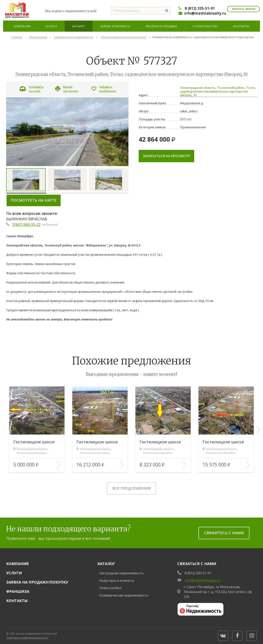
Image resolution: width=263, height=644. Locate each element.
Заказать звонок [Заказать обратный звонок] (243, 9)
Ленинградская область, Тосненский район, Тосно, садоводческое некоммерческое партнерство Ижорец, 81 (218, 91)
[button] (258, 429)
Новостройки (110, 588)
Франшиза (18, 591)
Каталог (106, 564)
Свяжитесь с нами (224, 533)
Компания (17, 564)
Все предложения (132, 488)
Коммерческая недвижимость (124, 595)
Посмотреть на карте (34, 200)
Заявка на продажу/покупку (37, 582)
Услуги (14, 573)
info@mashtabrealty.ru (205, 13)
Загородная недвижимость (122, 573)
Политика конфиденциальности (27, 638)
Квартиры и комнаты (117, 580)
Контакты (17, 601)
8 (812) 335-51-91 (200, 8)
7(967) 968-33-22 (26, 224)
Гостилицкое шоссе (34, 442)
